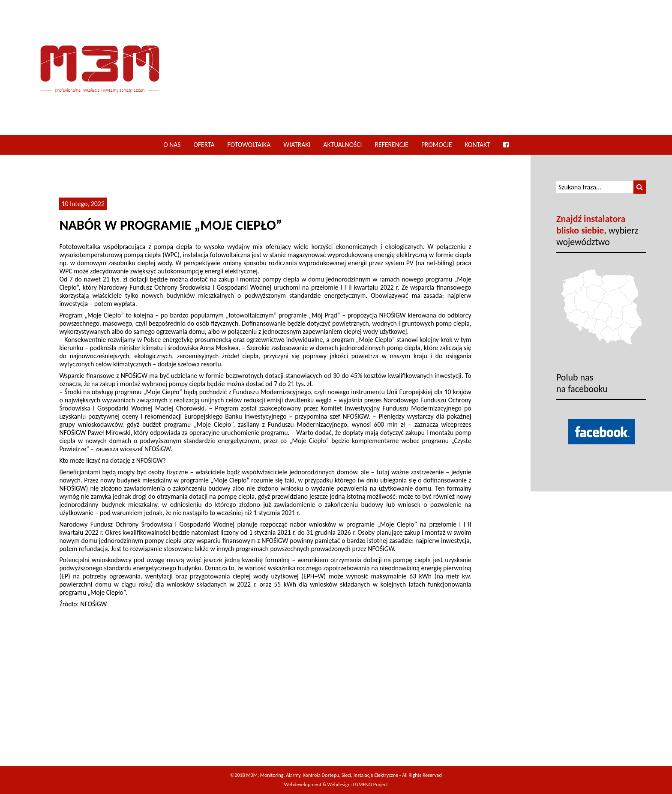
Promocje (437, 145)
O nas (172, 145)
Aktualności (342, 145)
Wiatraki (297, 145)
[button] (640, 187)
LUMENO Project (370, 785)
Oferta (204, 145)
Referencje (392, 145)
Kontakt (478, 145)
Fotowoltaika (249, 145)
